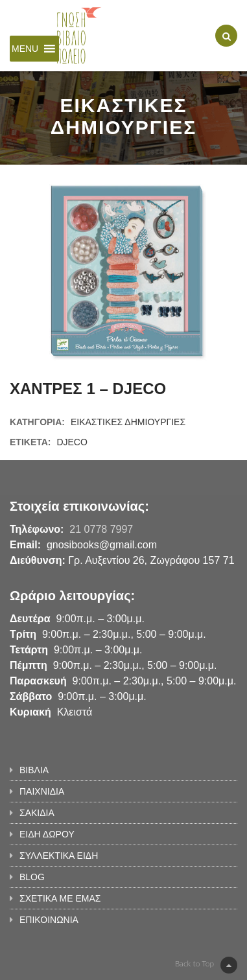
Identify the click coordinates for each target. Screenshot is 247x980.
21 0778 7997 (101, 529)
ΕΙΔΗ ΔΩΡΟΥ (47, 834)
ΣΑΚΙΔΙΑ (37, 813)
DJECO (72, 442)
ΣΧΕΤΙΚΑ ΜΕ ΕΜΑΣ (60, 898)
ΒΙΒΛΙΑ (34, 770)
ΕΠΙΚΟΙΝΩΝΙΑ (49, 920)
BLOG (32, 877)
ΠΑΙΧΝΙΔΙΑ (42, 791)
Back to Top (206, 965)
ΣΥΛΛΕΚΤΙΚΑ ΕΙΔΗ (59, 856)
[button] (25, 49)
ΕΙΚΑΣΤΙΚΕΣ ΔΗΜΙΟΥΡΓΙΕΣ (128, 422)
